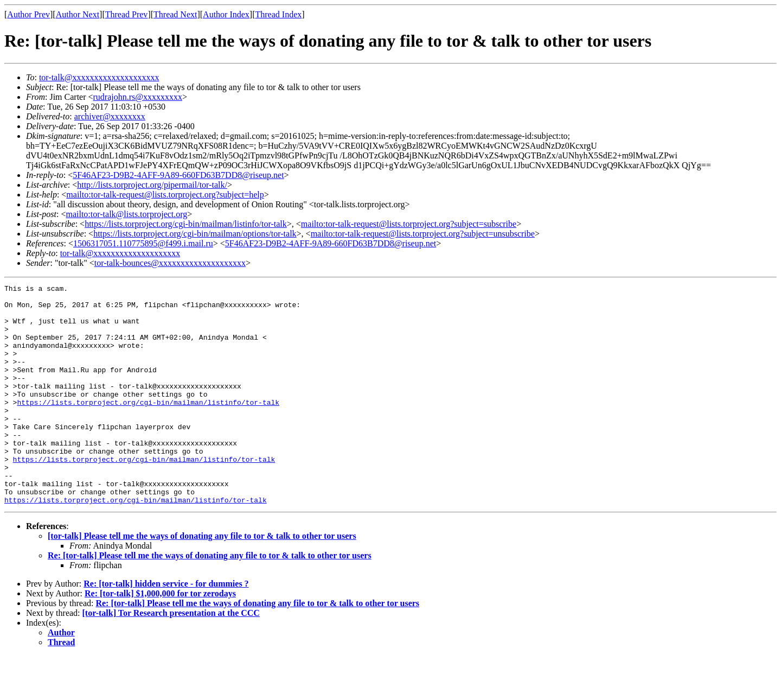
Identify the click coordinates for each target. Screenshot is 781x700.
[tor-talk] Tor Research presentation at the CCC (171, 657)
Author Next (78, 14)
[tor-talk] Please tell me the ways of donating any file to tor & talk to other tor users (202, 580)
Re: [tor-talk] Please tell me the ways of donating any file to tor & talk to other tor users (210, 599)
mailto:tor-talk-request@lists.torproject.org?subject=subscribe (409, 224)
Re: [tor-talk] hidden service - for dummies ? (166, 628)
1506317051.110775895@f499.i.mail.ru (143, 243)
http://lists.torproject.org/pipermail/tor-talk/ (152, 185)
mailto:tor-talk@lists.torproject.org (126, 214)
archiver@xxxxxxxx (110, 116)
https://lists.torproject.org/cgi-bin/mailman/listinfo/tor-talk (186, 224)
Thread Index (279, 14)
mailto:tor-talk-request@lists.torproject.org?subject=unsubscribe (423, 234)
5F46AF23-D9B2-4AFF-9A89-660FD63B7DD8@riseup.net (178, 175)
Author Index (226, 14)
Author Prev (28, 14)
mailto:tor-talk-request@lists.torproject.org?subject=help (165, 195)
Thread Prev (127, 14)
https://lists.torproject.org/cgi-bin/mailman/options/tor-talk (195, 234)
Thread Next (175, 14)
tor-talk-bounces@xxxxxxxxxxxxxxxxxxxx (170, 263)
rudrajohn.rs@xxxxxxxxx (138, 97)
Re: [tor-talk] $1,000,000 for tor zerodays (160, 637)
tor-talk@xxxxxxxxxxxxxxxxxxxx (99, 77)
